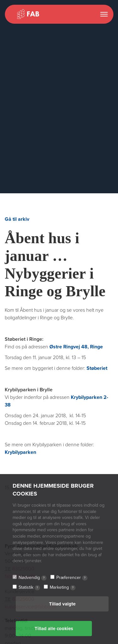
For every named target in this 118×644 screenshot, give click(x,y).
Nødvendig (33, 578)
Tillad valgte (62, 604)
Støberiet (97, 368)
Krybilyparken (20, 452)
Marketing (63, 587)
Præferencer (72, 578)
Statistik (29, 587)
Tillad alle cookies (54, 629)
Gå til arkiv (17, 219)
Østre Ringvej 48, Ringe (76, 347)
